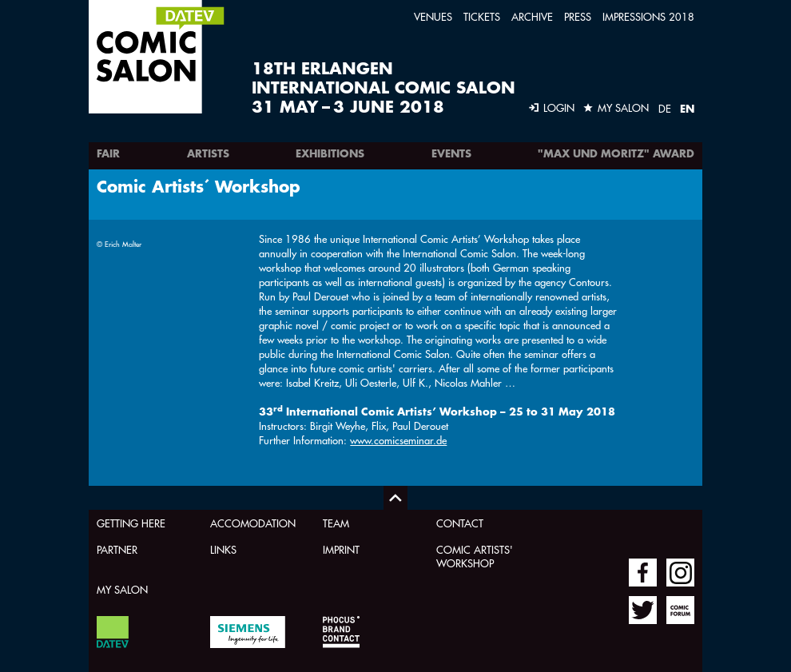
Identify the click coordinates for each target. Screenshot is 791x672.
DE (665, 108)
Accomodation (253, 523)
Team (336, 523)
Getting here (131, 523)
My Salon (122, 589)
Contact (460, 523)
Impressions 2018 (648, 16)
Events (451, 153)
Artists (208, 153)
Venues (433, 16)
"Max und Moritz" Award (616, 153)
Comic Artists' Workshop (475, 556)
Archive (532, 16)
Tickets (482, 16)
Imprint (341, 549)
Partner (117, 549)
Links (223, 549)
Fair (108, 153)
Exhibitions (330, 153)
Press (578, 16)
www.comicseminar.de (398, 440)
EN (687, 109)
